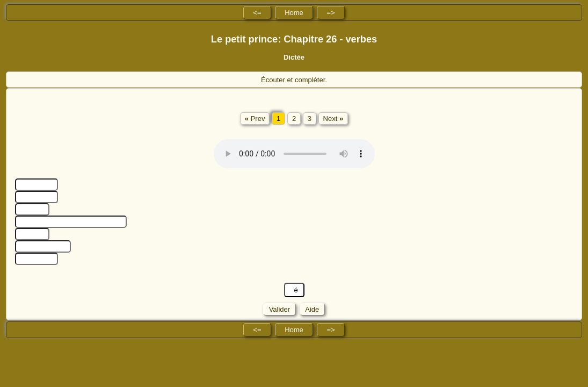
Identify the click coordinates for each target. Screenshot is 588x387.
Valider (280, 309)
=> (331, 13)
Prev (255, 119)
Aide (312, 309)
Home (294, 13)
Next (333, 119)
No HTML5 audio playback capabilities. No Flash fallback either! (294, 154)
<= (257, 13)
